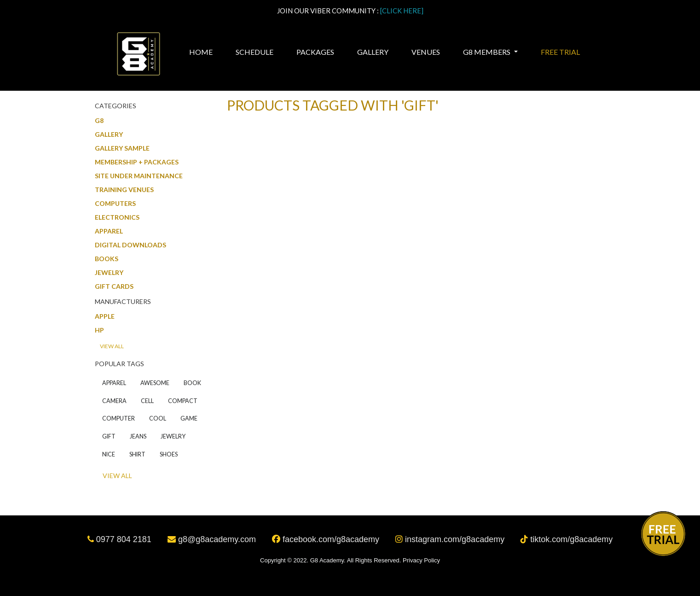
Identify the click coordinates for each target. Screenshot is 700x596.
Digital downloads (130, 245)
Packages (315, 52)
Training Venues (124, 190)
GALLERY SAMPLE (122, 148)
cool (158, 418)
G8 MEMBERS (487, 52)
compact (183, 401)
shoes (169, 454)
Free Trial (560, 52)
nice (109, 454)
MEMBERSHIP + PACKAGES (137, 162)
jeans (138, 436)
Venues (426, 52)
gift (109, 436)
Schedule (255, 52)
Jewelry (109, 272)
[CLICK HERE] (402, 11)
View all (112, 346)
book (192, 383)
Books (107, 259)
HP (99, 330)
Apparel (109, 231)
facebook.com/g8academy (327, 539)
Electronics (117, 217)
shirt (137, 454)
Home (202, 52)
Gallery (373, 52)
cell (147, 401)
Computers (115, 203)
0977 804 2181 (121, 539)
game (189, 418)
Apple (105, 316)
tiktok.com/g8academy (567, 539)
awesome (155, 383)
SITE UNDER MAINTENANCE (139, 176)
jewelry (173, 436)
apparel (114, 383)
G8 (99, 120)
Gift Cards (114, 286)
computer (119, 418)
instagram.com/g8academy (451, 539)
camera (114, 401)
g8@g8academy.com (213, 539)
